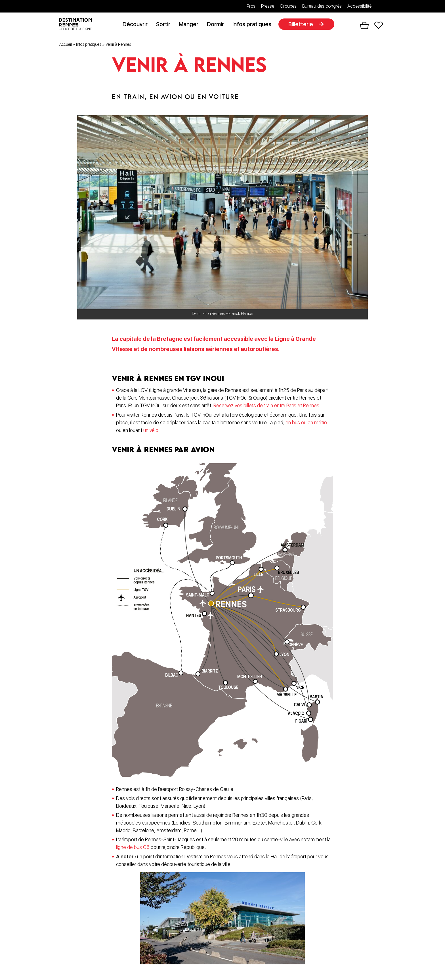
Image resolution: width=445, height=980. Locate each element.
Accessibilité (359, 6)
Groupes (288, 6)
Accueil (66, 45)
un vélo (151, 431)
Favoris (379, 26)
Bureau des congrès (322, 6)
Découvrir (137, 25)
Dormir (217, 25)
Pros (251, 6)
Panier (364, 26)
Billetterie (303, 25)
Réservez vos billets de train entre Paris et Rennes (267, 407)
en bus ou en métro (306, 423)
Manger (191, 25)
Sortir (165, 25)
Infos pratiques (254, 25)
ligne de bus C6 (133, 847)
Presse (268, 6)
